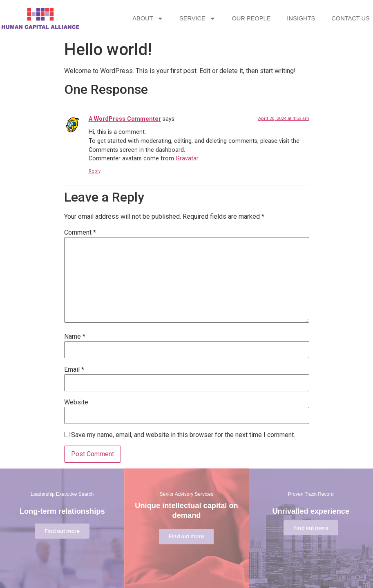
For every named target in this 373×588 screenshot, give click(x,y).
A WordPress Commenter (125, 119)
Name (75, 337)
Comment (80, 233)
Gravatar (187, 159)
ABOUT (164, 19)
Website (76, 402)
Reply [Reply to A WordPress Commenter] (95, 171)
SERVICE (214, 19)
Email (74, 370)
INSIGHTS (317, 18)
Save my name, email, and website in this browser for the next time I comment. (183, 435)
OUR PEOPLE (267, 18)
